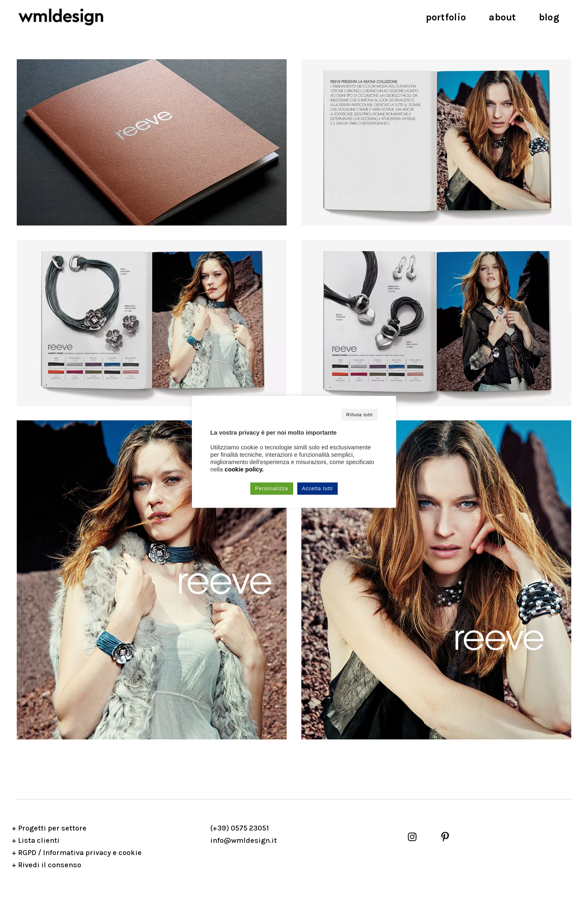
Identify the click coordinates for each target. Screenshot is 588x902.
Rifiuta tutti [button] (360, 415)
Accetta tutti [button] (318, 489)
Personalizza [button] (272, 489)
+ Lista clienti (36, 840)
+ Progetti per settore (49, 828)
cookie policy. (244, 469)
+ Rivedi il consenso (47, 865)
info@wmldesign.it (244, 840)
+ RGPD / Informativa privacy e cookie (77, 853)
